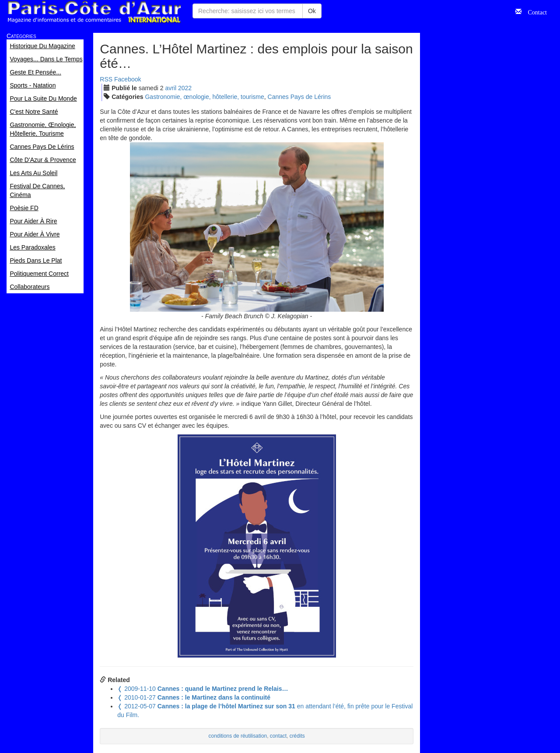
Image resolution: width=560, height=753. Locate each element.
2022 (185, 88)
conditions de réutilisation (238, 736)
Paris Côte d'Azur (94, 12)
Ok (312, 11)
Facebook (128, 79)
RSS (106, 79)
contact (278, 736)
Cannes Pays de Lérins (299, 97)
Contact (534, 11)
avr (171, 88)
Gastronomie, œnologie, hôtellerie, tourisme (204, 97)
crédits (297, 736)
